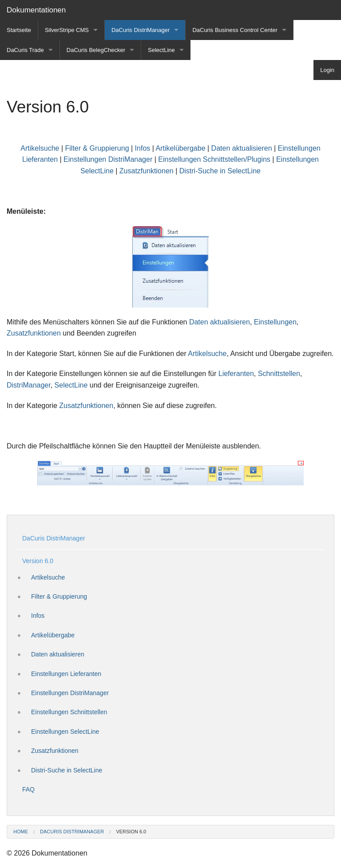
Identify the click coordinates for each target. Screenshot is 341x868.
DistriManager (29, 385)
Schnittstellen (279, 374)
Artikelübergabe (180, 148)
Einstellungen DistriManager (108, 159)
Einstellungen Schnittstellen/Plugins (214, 159)
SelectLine (161, 50)
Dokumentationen (36, 10)
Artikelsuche (40, 148)
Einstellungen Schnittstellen (69, 712)
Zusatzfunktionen (147, 171)
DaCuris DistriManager (141, 30)
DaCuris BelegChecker (96, 50)
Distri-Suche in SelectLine (220, 171)
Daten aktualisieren (242, 148)
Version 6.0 (38, 561)
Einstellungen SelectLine (65, 732)
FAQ (28, 789)
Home (21, 832)
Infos (143, 148)
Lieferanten (236, 374)
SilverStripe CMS (67, 30)
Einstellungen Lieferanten (66, 674)
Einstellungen (275, 322)
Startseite (19, 30)
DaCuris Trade (25, 50)
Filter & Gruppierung (97, 148)
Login (327, 70)
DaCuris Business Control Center (235, 30)
